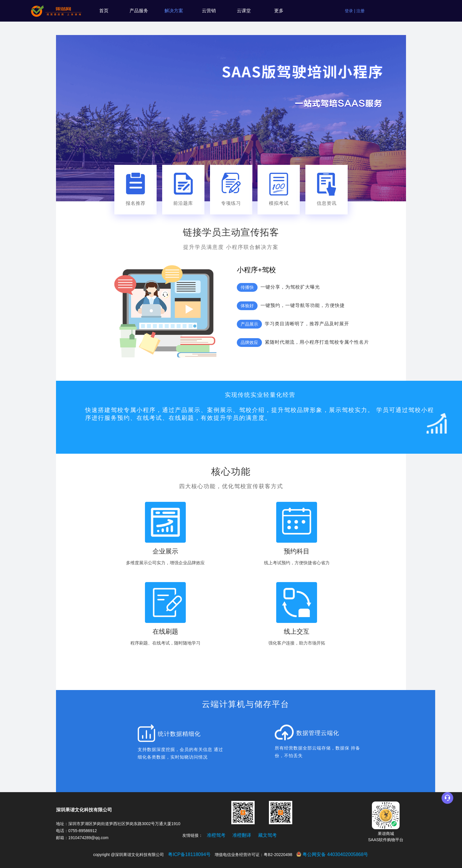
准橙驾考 (216, 835)
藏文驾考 (267, 835)
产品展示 (249, 324)
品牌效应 (249, 342)
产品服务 (139, 11)
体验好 (247, 306)
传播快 (247, 287)
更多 (279, 11)
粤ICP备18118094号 (189, 854)
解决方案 (174, 11)
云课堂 (244, 11)
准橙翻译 (242, 835)
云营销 (209, 11)
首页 (104, 11)
